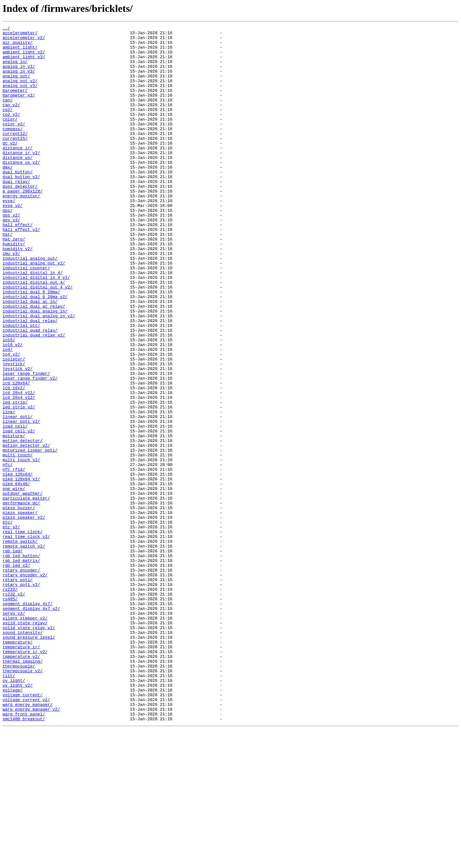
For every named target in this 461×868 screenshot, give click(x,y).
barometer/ (15, 104)
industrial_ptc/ (21, 386)
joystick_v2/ (18, 438)
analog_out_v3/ (20, 98)
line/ (9, 489)
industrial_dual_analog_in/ (35, 368)
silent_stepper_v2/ (25, 737)
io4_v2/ (11, 420)
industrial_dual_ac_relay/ (34, 363)
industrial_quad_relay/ (30, 391)
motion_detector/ (23, 524)
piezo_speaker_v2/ (24, 616)
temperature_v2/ (21, 783)
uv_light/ (14, 812)
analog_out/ (16, 86)
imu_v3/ (11, 299)
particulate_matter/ (26, 593)
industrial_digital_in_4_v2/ (36, 328)
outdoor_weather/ (23, 587)
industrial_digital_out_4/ (34, 334)
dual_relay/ (16, 213)
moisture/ (14, 518)
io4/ (8, 414)
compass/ (12, 150)
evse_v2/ (12, 242)
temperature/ (18, 766)
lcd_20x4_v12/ (19, 472)
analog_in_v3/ (19, 81)
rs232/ (10, 702)
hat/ (8, 276)
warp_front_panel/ (24, 852)
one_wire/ (14, 581)
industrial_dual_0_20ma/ (31, 345)
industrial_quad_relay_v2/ (34, 397)
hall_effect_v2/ (21, 271)
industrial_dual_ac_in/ (30, 357)
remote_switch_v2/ (24, 651)
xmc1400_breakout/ (24, 858)
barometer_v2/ (19, 109)
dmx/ (8, 196)
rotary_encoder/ (21, 679)
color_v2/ (14, 144)
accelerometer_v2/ (24, 40)
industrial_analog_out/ (30, 305)
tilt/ (9, 806)
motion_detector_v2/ (26, 530)
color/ (10, 138)
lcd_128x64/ (16, 455)
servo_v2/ (14, 731)
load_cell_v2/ (19, 512)
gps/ (8, 248)
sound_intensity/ (23, 754)
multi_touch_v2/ (21, 547)
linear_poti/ (18, 495)
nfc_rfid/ (14, 558)
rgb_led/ (12, 656)
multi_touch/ (18, 541)
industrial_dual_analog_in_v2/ (39, 374)
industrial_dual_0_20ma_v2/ (35, 351)
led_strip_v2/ (19, 484)
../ (6, 29)
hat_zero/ (14, 282)
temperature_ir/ (21, 771)
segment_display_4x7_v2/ (31, 725)
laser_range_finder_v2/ (30, 449)
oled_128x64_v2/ (21, 570)
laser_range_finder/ (26, 443)
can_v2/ (11, 121)
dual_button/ (18, 201)
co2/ (8, 127)
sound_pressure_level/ (29, 760)
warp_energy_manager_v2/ (31, 846)
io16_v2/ (12, 409)
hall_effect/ (18, 265)
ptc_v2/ (11, 627)
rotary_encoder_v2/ (25, 685)
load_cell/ (15, 507)
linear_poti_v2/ (21, 501)
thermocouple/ (19, 794)
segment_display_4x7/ (28, 720)
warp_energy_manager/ (28, 840)
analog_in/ (15, 69)
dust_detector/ (20, 219)
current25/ (15, 161)
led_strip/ (15, 478)
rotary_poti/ (18, 691)
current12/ (15, 155)
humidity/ (14, 288)
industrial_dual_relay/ (30, 380)
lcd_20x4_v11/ (19, 466)
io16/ (9, 403)
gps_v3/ (11, 259)
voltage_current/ (23, 829)
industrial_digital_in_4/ (32, 322)
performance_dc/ (21, 599)
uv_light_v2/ (18, 817)
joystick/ (14, 432)
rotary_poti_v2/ (21, 697)
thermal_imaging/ (23, 789)
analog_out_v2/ (20, 92)
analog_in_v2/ (19, 75)
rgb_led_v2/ (16, 674)
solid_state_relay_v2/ (29, 748)
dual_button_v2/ (21, 207)
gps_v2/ (11, 253)
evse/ (9, 236)
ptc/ (8, 622)
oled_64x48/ (16, 576)
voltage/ (12, 823)
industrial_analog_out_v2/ (34, 311)
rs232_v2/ (14, 708)
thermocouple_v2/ (23, 800)
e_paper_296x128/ (23, 225)
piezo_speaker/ (20, 610)
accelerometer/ (20, 35)
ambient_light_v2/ (24, 58)
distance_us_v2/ (21, 190)
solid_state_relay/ (25, 743)
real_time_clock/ (23, 633)
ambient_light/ (20, 52)
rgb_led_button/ (21, 662)
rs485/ (10, 714)
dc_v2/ (10, 167)
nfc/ (8, 553)
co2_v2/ (11, 132)
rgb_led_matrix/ (21, 668)
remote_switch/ (20, 645)
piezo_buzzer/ (19, 604)
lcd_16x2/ (14, 461)
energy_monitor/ (21, 230)
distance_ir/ (18, 173)
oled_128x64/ (18, 564)
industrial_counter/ (26, 317)
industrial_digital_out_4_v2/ (37, 340)
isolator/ (14, 426)
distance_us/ (18, 184)
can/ (8, 115)
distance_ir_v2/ (21, 178)
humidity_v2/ (18, 294)
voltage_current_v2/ (26, 835)
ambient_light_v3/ (24, 63)
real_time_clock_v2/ (26, 639)
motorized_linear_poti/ (30, 535)
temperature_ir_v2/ (25, 777)
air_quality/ (18, 46)
